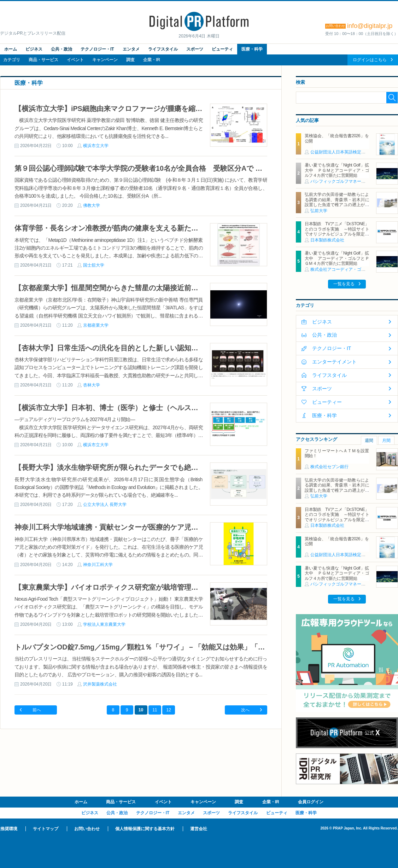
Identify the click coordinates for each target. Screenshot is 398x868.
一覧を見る (344, 284)
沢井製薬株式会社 (100, 684)
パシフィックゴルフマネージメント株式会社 (353, 181)
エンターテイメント (334, 362)
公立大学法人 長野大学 (105, 505)
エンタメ (131, 49)
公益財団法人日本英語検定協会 (340, 152)
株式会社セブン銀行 (329, 467)
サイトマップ (46, 829)
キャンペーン (105, 60)
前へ (37, 710)
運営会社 (199, 829)
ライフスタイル (163, 49)
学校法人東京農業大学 (104, 624)
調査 (130, 60)
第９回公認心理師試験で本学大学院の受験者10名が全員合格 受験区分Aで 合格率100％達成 (162, 168)
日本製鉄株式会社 (327, 240)
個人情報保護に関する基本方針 (145, 829)
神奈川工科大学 (98, 565)
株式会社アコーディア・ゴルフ (340, 269)
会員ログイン (311, 802)
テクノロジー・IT (97, 49)
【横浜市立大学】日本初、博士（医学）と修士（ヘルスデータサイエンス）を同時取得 (152, 408)
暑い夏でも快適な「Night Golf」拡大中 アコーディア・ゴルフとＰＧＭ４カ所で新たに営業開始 (337, 258)
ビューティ (222, 49)
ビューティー (327, 402)
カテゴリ (12, 60)
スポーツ (195, 49)
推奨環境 (9, 829)
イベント (75, 60)
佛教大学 (92, 205)
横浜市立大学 (96, 146)
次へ (245, 710)
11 (155, 710)
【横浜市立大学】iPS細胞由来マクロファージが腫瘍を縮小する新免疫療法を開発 (144, 109)
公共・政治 (62, 49)
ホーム (11, 49)
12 (169, 710)
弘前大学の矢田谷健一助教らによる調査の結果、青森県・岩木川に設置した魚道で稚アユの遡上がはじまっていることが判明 (337, 202)
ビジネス (34, 49)
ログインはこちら (370, 60)
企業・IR (152, 60)
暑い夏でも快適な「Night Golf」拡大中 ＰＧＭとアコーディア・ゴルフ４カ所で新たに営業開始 (337, 170)
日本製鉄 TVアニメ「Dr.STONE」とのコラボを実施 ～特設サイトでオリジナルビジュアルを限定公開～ (337, 231)
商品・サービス (43, 60)
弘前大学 (319, 211)
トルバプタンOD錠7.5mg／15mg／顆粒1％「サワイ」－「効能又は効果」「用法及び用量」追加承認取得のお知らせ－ (203, 647)
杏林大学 (92, 385)
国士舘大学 (94, 265)
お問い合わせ (87, 829)
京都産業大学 (96, 325)
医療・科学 (252, 49)
